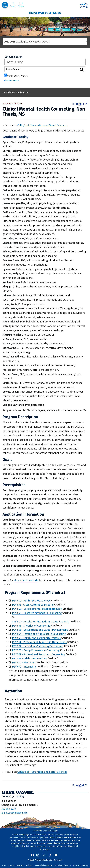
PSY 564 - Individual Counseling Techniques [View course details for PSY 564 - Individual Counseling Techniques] (38, 646)
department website (26, 580)
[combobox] (45, 42)
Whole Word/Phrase (17, 76)
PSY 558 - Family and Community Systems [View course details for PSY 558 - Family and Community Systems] (36, 638)
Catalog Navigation (17, 92)
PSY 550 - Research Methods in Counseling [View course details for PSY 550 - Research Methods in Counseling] (37, 613)
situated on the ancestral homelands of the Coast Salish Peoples (44, 836)
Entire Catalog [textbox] (14, 62)
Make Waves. (18, 793)
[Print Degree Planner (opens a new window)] (74, 104)
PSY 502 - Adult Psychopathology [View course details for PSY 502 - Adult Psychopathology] (31, 601)
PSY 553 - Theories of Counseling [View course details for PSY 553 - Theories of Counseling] (31, 626)
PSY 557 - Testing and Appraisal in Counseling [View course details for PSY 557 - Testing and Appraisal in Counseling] (39, 634)
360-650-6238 (9, 809)
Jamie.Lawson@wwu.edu (14, 813)
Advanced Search (11, 80)
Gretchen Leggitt (50, 831)
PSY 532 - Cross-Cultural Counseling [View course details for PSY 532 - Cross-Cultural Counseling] (33, 605)
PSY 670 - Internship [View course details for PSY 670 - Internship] (24, 667)
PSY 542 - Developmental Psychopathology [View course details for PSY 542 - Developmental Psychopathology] (37, 609)
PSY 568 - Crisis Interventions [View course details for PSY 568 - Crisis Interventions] (29, 658)
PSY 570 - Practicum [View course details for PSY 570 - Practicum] (24, 662)
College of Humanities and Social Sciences (42, 125)
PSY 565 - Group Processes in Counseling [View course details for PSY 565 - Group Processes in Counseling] (36, 650)
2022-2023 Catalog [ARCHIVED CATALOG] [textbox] (27, 42)
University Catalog (45, 13)
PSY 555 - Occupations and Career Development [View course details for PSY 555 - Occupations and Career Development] (40, 630)
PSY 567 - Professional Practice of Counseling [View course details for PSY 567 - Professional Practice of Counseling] (39, 654)
